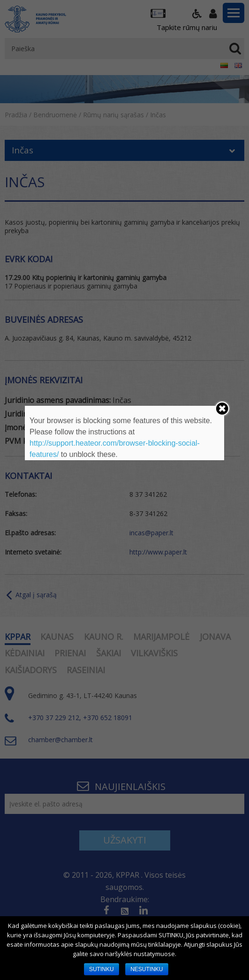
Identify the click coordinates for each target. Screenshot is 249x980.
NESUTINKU (147, 969)
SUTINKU (102, 969)
